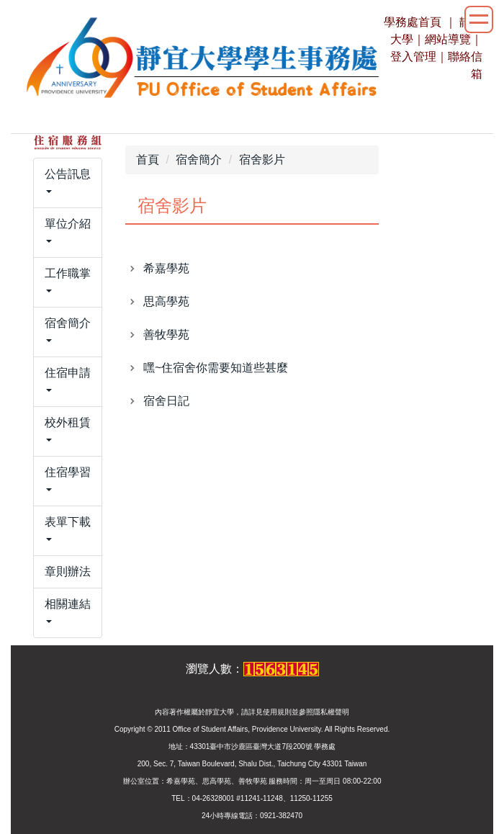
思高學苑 (166, 301)
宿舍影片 (262, 160)
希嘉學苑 (166, 268)
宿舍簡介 (199, 160)
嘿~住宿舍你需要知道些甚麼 (216, 368)
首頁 (148, 160)
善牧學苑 (166, 335)
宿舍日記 (166, 401)
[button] (68, 183)
